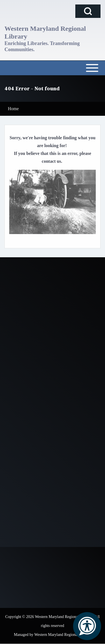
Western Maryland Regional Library (45, 32)
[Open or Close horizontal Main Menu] (53, 68)
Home (13, 109)
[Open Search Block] (88, 11)
